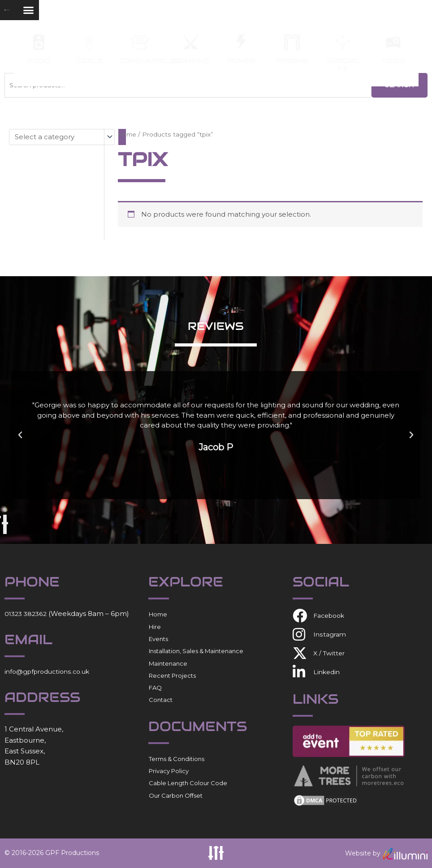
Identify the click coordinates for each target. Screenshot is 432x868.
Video (393, 61)
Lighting (191, 61)
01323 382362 (27, 614)
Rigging (292, 61)
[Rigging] (292, 42)
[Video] (393, 42)
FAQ (155, 688)
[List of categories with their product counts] (62, 137)
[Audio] (39, 42)
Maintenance (168, 663)
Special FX (343, 65)
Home (128, 134)
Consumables (149, 61)
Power (241, 61)
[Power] (241, 42)
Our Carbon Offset (176, 795)
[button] (402, 16)
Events (158, 639)
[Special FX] (343, 42)
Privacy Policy (169, 771)
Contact (161, 700)
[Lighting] (191, 42)
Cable (90, 61)
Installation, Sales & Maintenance (196, 651)
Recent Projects (172, 676)
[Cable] (89, 42)
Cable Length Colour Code (188, 783)
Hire (155, 626)
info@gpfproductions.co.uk (51, 671)
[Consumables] (140, 42)
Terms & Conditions (177, 759)
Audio (39, 61)
